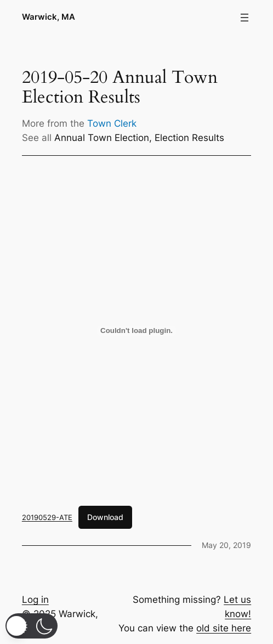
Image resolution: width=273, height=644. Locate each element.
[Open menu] (244, 18)
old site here (224, 628)
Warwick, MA (49, 17)
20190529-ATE (47, 517)
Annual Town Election (102, 138)
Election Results (189, 138)
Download (105, 517)
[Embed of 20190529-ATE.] (136, 331)
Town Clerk (112, 123)
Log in (35, 600)
